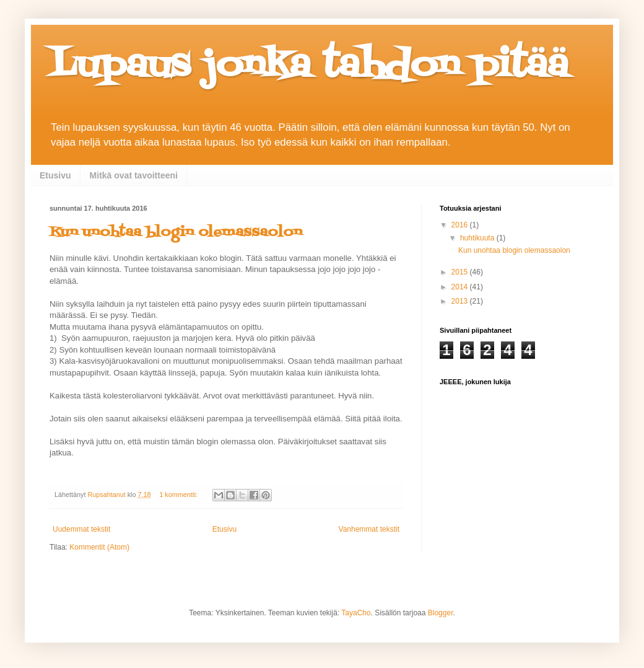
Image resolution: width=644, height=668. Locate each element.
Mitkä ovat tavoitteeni (134, 175)
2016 (461, 225)
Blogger (441, 613)
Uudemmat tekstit (81, 529)
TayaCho (356, 613)
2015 (461, 272)
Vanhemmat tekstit (369, 529)
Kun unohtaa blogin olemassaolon (176, 233)
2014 (461, 287)
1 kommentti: (179, 494)
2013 (461, 301)
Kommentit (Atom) (99, 547)
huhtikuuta (478, 238)
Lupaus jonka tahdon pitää (309, 67)
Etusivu (55, 175)
